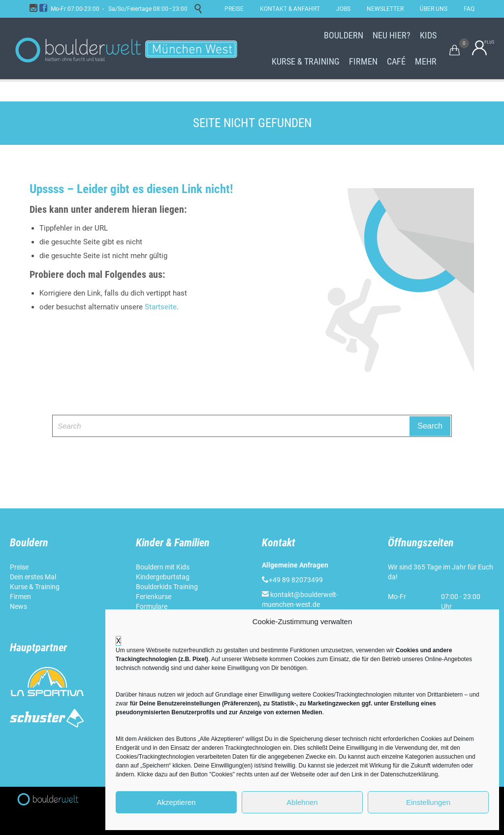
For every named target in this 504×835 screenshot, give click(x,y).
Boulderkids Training (167, 587)
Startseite (161, 307)
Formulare (152, 606)
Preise (19, 567)
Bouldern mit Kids (163, 567)
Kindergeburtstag (163, 577)
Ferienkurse (154, 597)
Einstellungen (428, 802)
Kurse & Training (35, 587)
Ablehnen (302, 802)
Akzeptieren (176, 802)
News (18, 606)
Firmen (20, 597)
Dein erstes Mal (34, 577)
